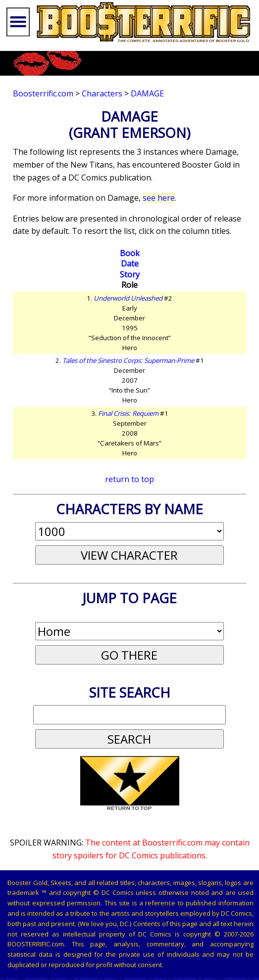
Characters (102, 93)
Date (130, 264)
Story (130, 274)
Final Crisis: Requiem (128, 413)
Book (130, 253)
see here (159, 198)
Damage (147, 93)
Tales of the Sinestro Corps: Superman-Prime (128, 360)
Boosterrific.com (43, 93)
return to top (129, 479)
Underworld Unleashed (128, 298)
